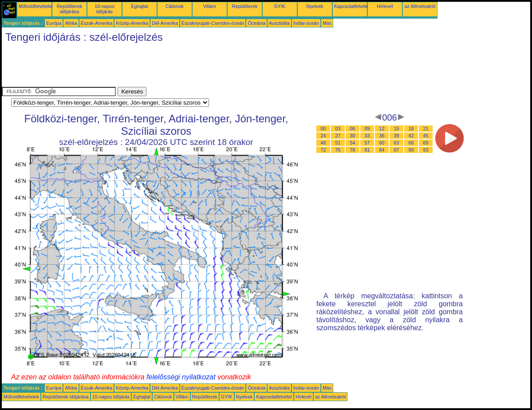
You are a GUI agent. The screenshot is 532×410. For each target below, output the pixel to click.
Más (327, 23)
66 (411, 143)
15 (397, 129)
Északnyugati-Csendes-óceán (213, 23)
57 (367, 143)
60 (382, 143)
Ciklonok (175, 6)
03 (338, 129)
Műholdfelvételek (36, 6)
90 (411, 150)
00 (323, 129)
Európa (54, 23)
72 (323, 150)
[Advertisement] (163, 67)
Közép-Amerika (132, 23)
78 (353, 150)
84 (382, 150)
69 (426, 143)
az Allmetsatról (420, 6)
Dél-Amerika (165, 23)
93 (426, 150)
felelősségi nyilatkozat (181, 377)
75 (338, 150)
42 (411, 136)
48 (323, 143)
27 (338, 136)
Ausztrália (279, 23)
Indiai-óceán (306, 23)
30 (353, 136)
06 (353, 129)
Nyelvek (315, 6)
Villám (210, 6)
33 (367, 136)
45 (426, 136)
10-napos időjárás (104, 9)
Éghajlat (140, 6)
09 (367, 129)
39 (397, 136)
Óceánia (256, 23)
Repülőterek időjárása (69, 9)
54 (353, 143)
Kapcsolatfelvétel (352, 6)
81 (367, 150)
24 (323, 136)
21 (426, 129)
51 (338, 143)
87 (397, 150)
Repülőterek (245, 6)
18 (411, 129)
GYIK (280, 6)
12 (382, 129)
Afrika (71, 23)
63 (397, 143)
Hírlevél (385, 6)
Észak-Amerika (97, 23)
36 (382, 136)
